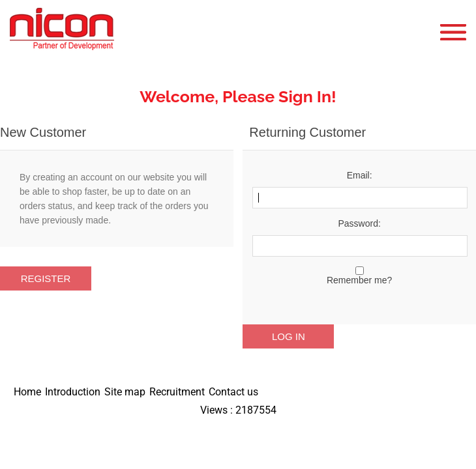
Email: (360, 175)
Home (27, 392)
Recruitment (177, 392)
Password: (359, 223)
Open (456, 32)
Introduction (73, 392)
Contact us (233, 392)
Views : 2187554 (238, 410)
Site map (125, 392)
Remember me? (359, 280)
